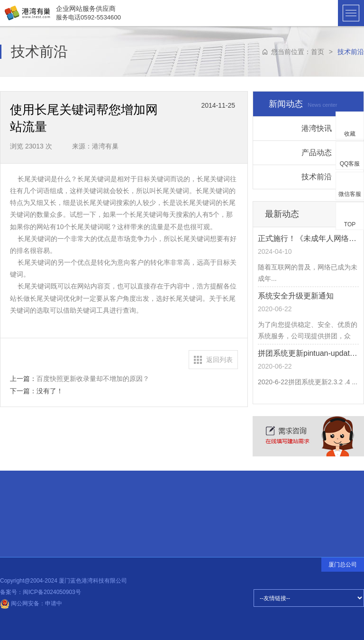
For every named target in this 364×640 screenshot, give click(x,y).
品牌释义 (30, 539)
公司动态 (94, 516)
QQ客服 (350, 164)
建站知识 (94, 512)
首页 (318, 52)
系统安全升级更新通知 (296, 296)
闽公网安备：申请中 (31, 603)
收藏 (350, 134)
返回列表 (219, 360)
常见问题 (30, 527)
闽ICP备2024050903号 (52, 592)
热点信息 (93, 510)
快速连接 (29, 489)
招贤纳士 (30, 516)
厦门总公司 (343, 565)
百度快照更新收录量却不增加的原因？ (93, 379)
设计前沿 (94, 514)
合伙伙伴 (30, 503)
